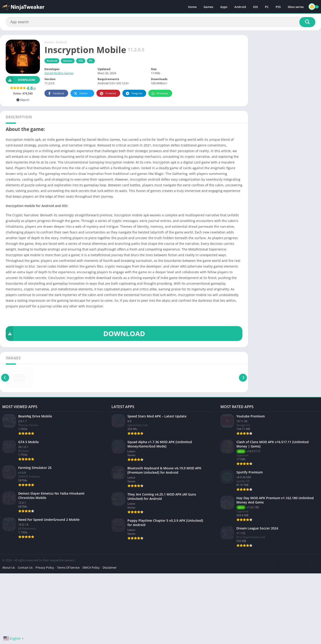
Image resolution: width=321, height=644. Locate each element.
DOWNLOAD (75, 333)
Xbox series (296, 7)
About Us (9, 567)
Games (208, 7)
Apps (224, 7)
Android (240, 7)
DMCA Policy (91, 567)
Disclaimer (110, 567)
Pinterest (108, 93)
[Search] (160, 22)
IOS (255, 7)
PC (267, 7)
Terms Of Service (68, 567)
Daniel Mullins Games (59, 73)
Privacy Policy (45, 567)
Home (192, 7)
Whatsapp (160, 93)
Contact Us (25, 567)
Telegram (134, 93)
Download (20, 80)
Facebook (56, 93)
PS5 (278, 7)
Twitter (80, 93)
